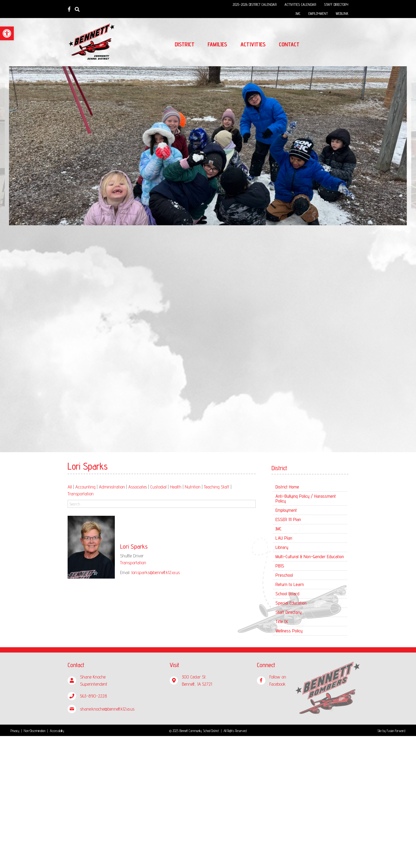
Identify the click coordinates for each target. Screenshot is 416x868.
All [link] (70, 487)
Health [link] (176, 487)
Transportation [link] (81, 494)
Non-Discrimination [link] (35, 731)
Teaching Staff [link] (217, 487)
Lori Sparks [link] (134, 546)
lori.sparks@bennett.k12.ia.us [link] (156, 572)
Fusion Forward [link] (396, 731)
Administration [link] (112, 487)
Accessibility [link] (57, 731)
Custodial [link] (158, 487)
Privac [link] (14, 731)
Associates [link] (138, 487)
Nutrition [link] (193, 487)
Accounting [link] (85, 487)
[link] (7, 33)
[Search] (162, 504)
